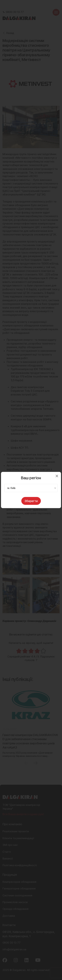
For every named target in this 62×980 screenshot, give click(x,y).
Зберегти (31, 501)
